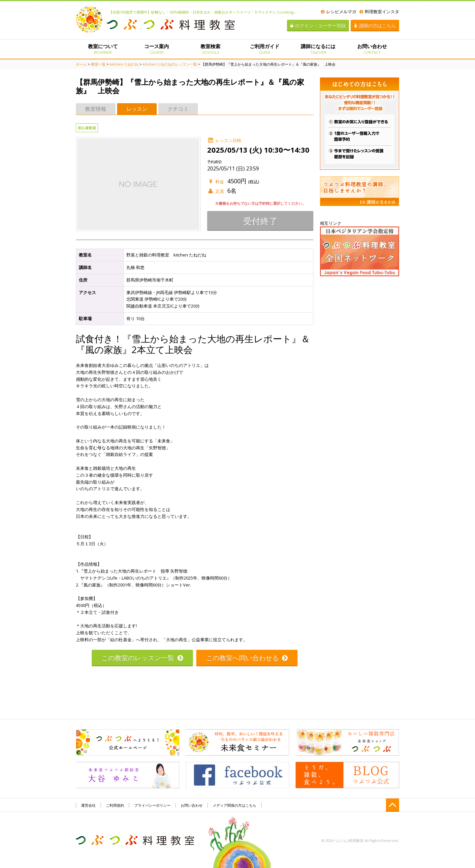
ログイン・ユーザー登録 (318, 26)
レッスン (137, 109)
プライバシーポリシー (152, 805)
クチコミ (178, 109)
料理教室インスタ (379, 12)
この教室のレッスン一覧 (142, 658)
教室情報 (96, 109)
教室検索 (211, 49)
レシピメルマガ (339, 12)
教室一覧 (98, 64)
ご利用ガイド (264, 49)
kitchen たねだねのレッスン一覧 (170, 64)
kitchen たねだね (124, 64)
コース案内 (157, 49)
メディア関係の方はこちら (235, 805)
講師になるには (318, 49)
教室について (103, 49)
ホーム (81, 64)
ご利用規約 (115, 805)
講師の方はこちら (375, 26)
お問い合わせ (372, 49)
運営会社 (88, 805)
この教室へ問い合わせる (247, 658)
